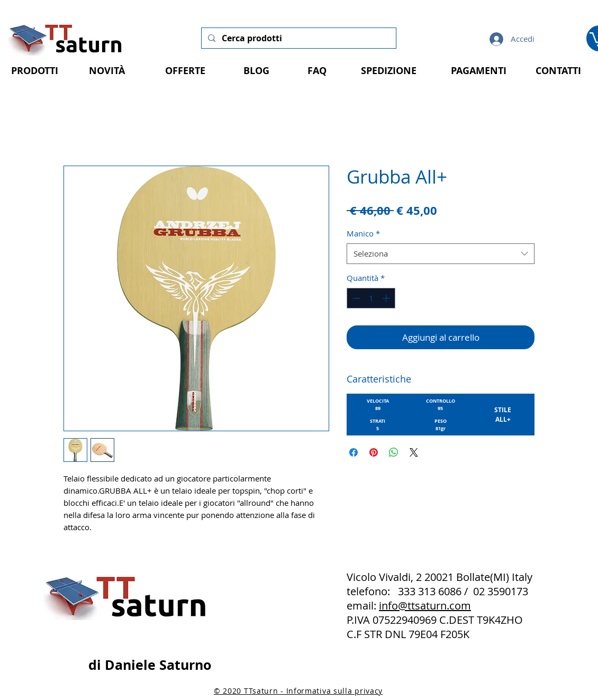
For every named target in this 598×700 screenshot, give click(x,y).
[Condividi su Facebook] (354, 452)
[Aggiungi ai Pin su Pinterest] (374, 452)
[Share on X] (414, 452)
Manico (363, 233)
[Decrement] (355, 298)
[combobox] (441, 254)
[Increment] (387, 298)
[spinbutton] (371, 298)
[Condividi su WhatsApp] (394, 452)
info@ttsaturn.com (425, 606)
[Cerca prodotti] (298, 38)
